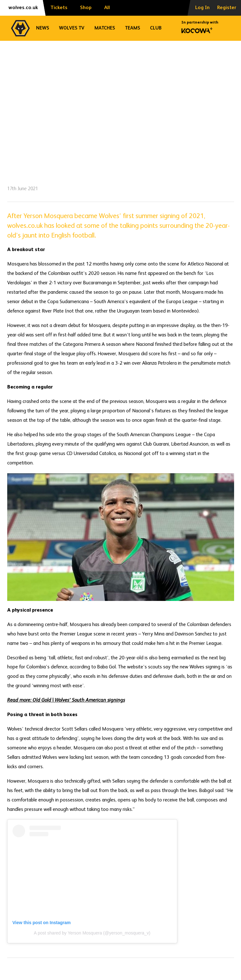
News (43, 28)
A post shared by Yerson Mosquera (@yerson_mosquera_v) (92, 933)
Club (156, 28)
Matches (105, 28)
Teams (132, 28)
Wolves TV (72, 28)
